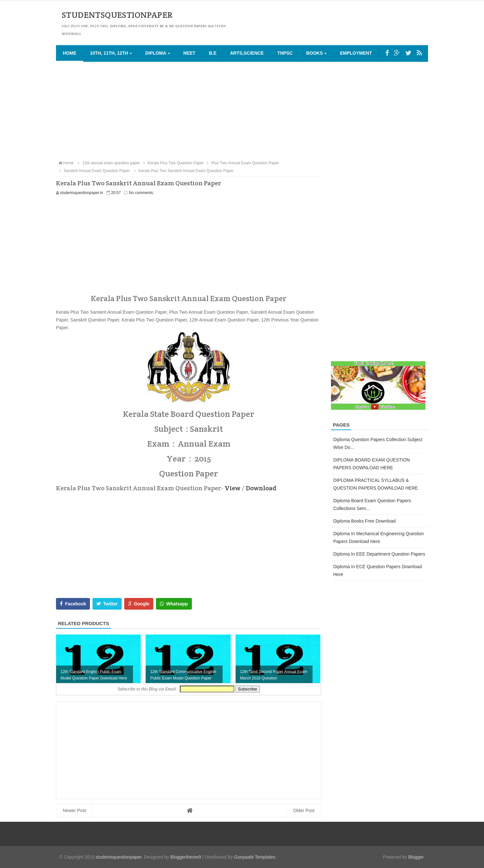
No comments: (142, 193)
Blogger (416, 857)
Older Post (304, 810)
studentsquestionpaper (119, 857)
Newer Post (74, 810)
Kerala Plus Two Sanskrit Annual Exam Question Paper (183, 171)
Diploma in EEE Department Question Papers (379, 554)
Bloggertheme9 (186, 857)
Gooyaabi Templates (255, 857)
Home (70, 53)
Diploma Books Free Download (364, 521)
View (232, 488)
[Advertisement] (242, 111)
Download (261, 488)
